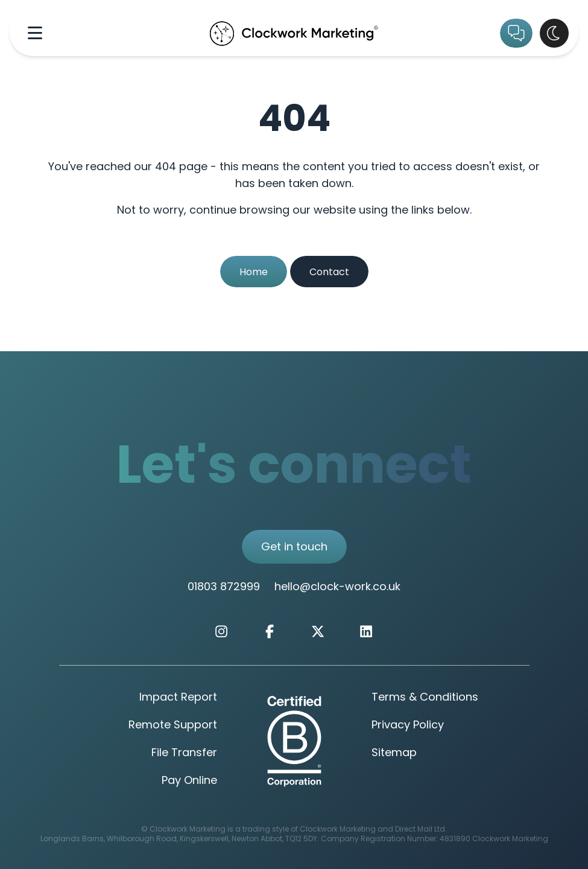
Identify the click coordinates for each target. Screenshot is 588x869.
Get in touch (294, 548)
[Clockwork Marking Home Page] (294, 33)
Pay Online (189, 781)
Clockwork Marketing (510, 839)
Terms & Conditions (425, 698)
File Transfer (184, 753)
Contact (329, 273)
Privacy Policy (408, 726)
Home (254, 273)
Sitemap (394, 753)
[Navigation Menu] (35, 33)
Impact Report (178, 698)
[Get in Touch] (516, 33)
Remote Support (173, 726)
